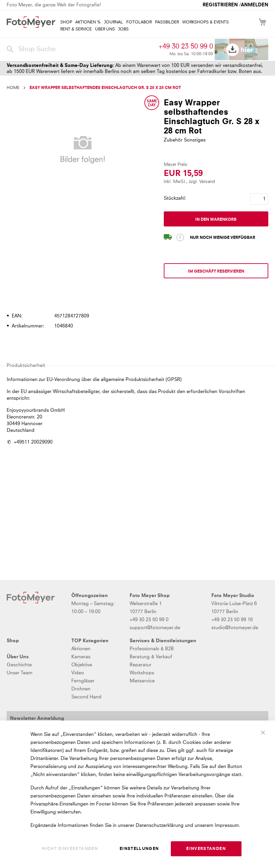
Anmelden (255, 5)
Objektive (82, 665)
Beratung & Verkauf (151, 657)
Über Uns (18, 657)
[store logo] (31, 22)
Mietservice (142, 681)
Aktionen (81, 649)
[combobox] (81, 50)
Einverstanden (206, 849)
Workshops (142, 673)
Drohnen (81, 689)
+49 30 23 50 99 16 (232, 620)
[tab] (137, 297)
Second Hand (86, 697)
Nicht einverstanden (70, 849)
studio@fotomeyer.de (235, 628)
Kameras (81, 657)
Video (78, 673)
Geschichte (19, 665)
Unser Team (20, 673)
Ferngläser (83, 681)
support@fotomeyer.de (155, 628)
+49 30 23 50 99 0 (186, 46)
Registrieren (220, 5)
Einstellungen (139, 849)
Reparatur (141, 665)
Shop (13, 641)
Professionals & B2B (152, 649)
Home (13, 88)
